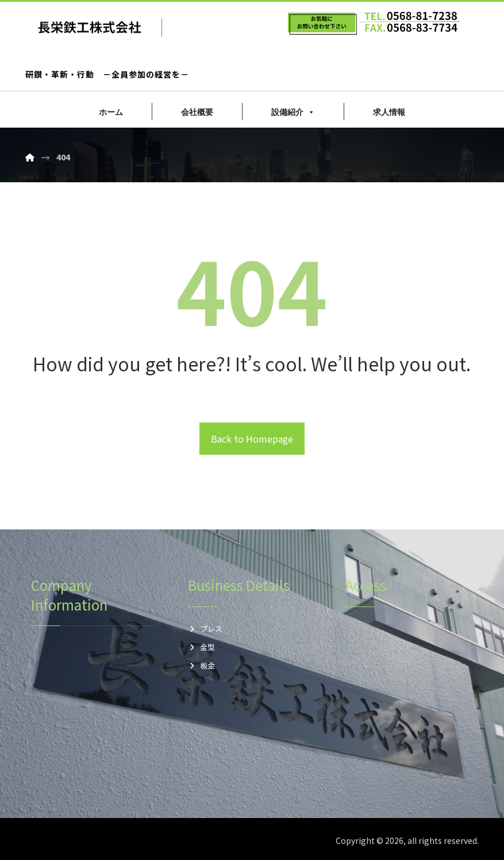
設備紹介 (293, 112)
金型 (201, 647)
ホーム (111, 112)
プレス (205, 629)
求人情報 (389, 112)
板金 (201, 665)
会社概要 (197, 112)
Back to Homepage (252, 439)
